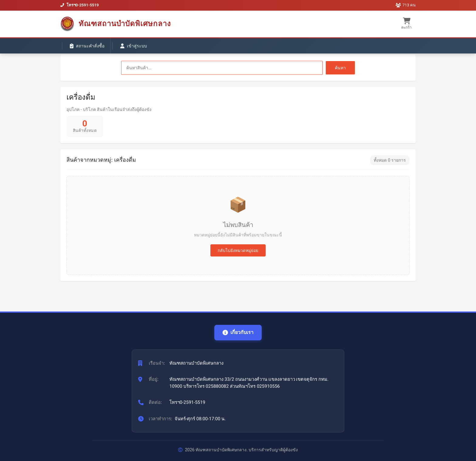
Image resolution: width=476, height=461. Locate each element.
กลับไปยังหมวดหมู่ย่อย (238, 250)
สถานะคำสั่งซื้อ (87, 46)
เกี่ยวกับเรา (238, 332)
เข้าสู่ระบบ (134, 46)
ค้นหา (340, 68)
